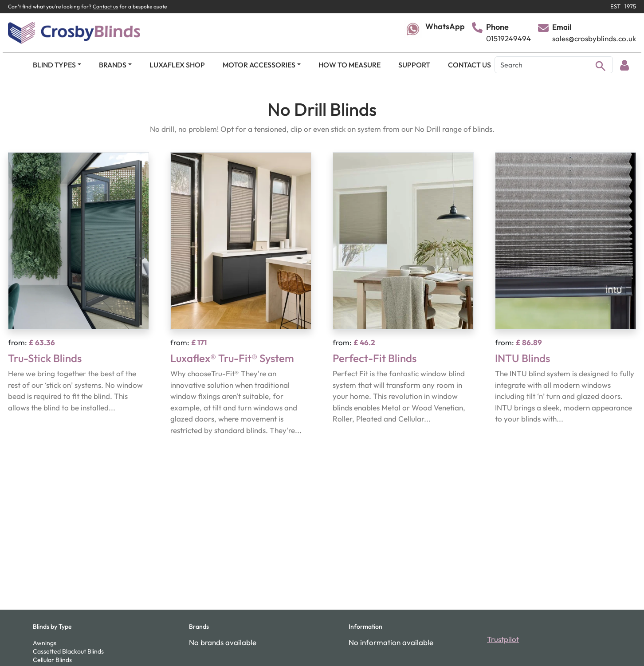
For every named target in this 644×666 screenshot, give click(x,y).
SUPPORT (414, 65)
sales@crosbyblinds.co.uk (594, 38)
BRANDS (113, 65)
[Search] (554, 65)
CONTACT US (469, 65)
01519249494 (509, 38)
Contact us (105, 6)
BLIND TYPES (54, 65)
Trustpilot (503, 639)
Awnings (45, 643)
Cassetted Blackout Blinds (68, 651)
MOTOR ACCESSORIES (259, 65)
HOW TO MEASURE (349, 65)
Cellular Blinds (52, 660)
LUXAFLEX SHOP (177, 65)
